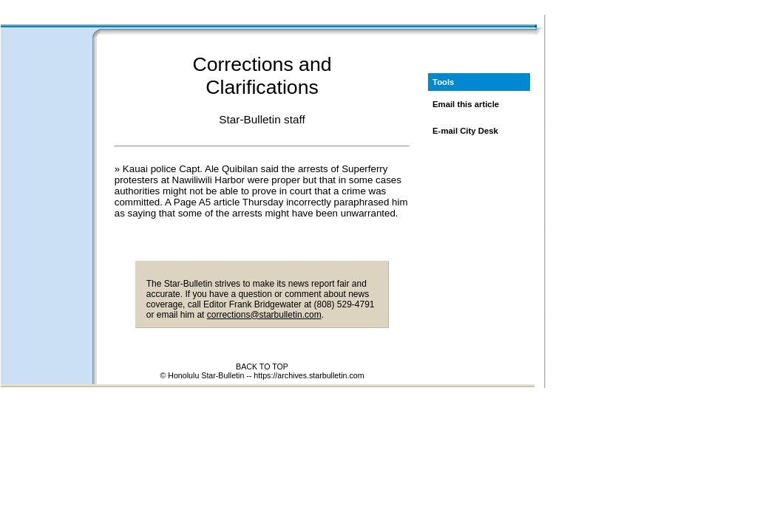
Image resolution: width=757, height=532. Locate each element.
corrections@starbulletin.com (264, 315)
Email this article (466, 104)
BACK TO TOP (262, 366)
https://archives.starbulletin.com (309, 375)
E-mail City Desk (465, 131)
